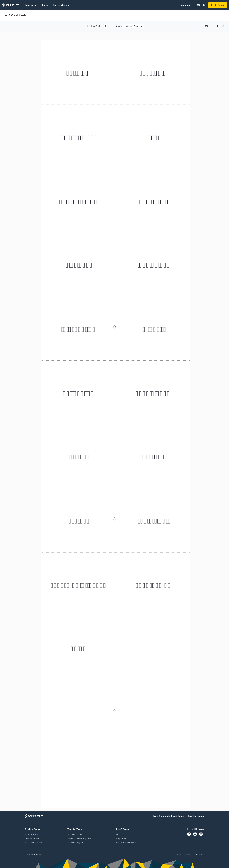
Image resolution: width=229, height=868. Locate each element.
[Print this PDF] (206, 26)
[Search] (204, 5)
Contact (200, 855)
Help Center (121, 838)
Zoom (119, 26)
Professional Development (79, 838)
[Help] (198, 5)
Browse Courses (32, 834)
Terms (178, 855)
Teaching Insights (75, 843)
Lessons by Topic (32, 838)
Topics (45, 5)
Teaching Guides (75, 834)
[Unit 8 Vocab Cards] (115, 423)
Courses (31, 5)
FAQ (118, 834)
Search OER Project (33, 843)
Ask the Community (126, 843)
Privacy (188, 855)
